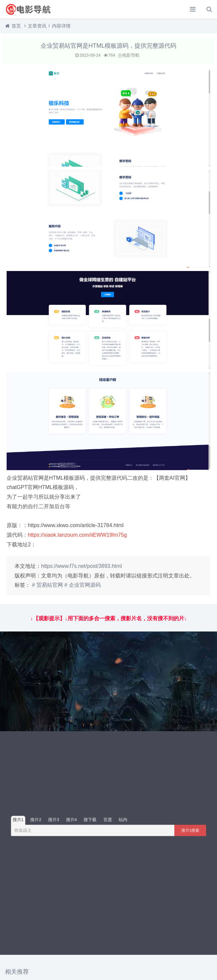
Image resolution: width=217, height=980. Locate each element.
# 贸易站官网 (47, 585)
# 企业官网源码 (82, 585)
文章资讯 (37, 26)
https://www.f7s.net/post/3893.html (81, 566)
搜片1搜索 (190, 830)
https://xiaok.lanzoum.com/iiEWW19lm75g (77, 535)
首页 (16, 26)
